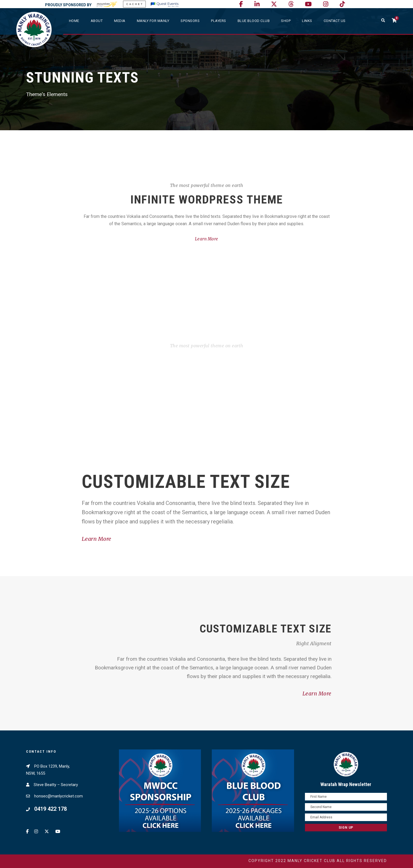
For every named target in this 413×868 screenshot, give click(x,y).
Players (219, 21)
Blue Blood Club (254, 21)
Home (74, 21)
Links (307, 21)
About (97, 21)
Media (120, 21)
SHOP (286, 21)
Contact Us (335, 21)
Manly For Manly (153, 21)
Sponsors (190, 21)
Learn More (207, 239)
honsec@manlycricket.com (59, 796)
